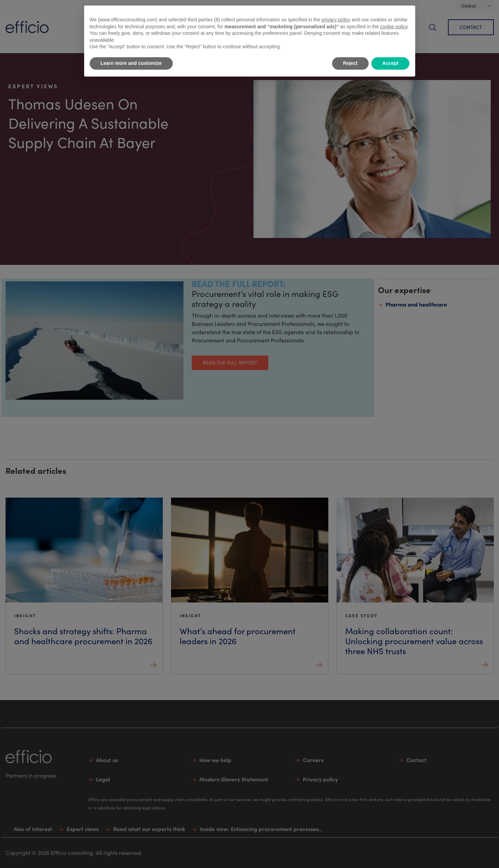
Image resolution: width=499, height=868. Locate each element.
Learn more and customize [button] (131, 63)
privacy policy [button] (336, 20)
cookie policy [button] (394, 27)
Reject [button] (350, 63)
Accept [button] (391, 63)
